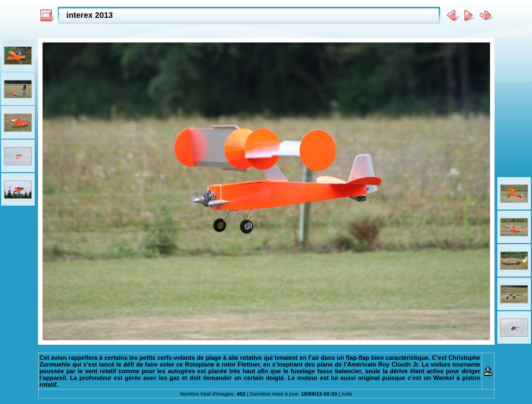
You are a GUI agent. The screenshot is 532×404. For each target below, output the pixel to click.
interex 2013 (90, 15)
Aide (347, 394)
